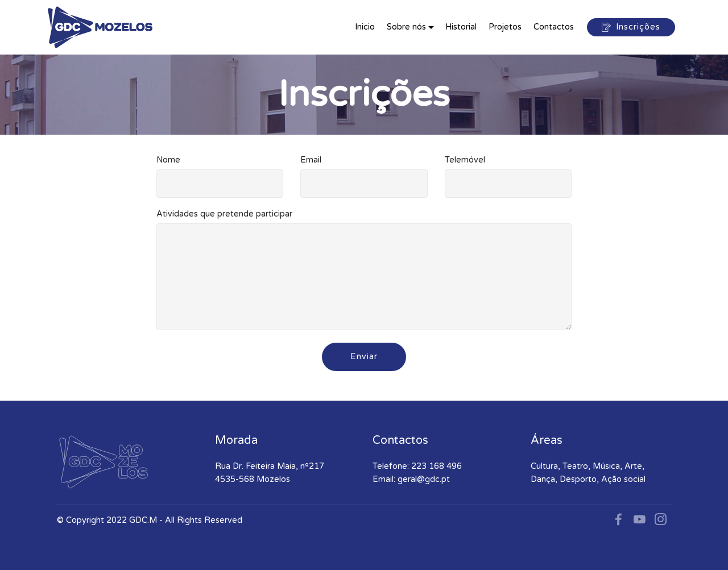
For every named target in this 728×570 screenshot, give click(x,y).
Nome (168, 160)
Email (311, 160)
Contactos (554, 27)
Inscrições (631, 27)
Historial (461, 27)
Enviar (364, 357)
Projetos (505, 27)
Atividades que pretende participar (224, 214)
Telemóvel (465, 160)
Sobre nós (406, 27)
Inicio (365, 27)
